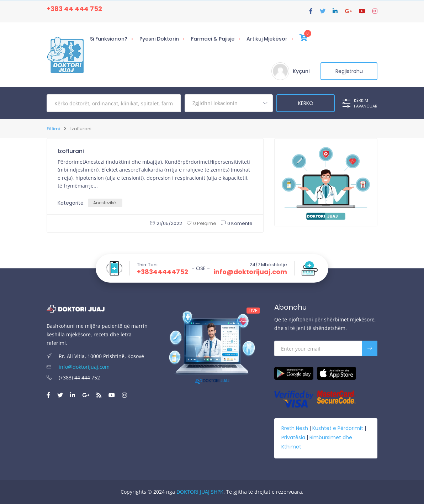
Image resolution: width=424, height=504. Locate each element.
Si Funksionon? (109, 39)
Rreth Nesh (295, 428)
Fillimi (53, 129)
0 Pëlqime (202, 223)
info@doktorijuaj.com (250, 272)
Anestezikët (105, 203)
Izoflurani (71, 151)
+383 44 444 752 (74, 9)
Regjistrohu (349, 71)
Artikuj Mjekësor (267, 39)
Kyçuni (301, 71)
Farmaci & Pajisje (213, 39)
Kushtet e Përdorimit (338, 428)
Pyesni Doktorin (159, 39)
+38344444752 (163, 272)
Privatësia (293, 437)
